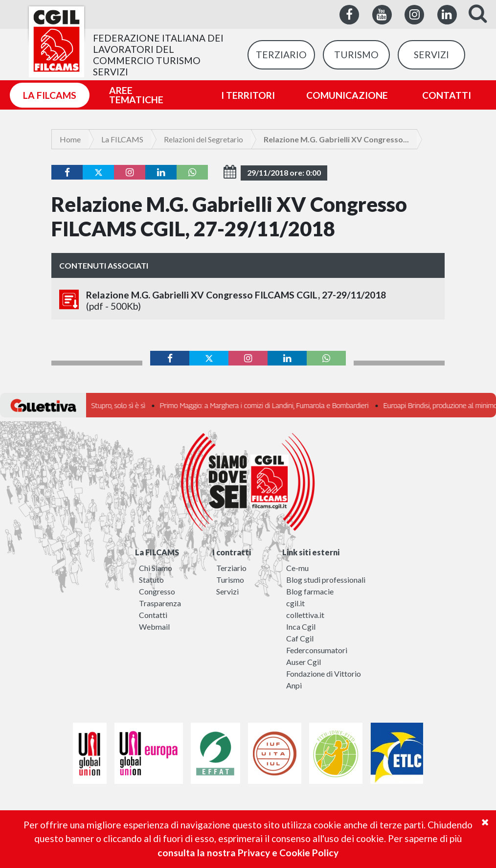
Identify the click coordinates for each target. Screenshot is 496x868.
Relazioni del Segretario (203, 139)
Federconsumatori (317, 650)
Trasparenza (160, 603)
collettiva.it (305, 615)
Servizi (227, 591)
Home (70, 139)
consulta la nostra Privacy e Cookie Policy (248, 853)
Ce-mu (297, 568)
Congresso (157, 591)
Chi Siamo (156, 568)
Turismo (230, 580)
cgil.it (295, 603)
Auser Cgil (304, 662)
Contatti (153, 615)
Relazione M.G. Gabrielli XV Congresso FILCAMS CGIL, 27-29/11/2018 (248, 301)
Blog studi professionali (326, 580)
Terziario (231, 568)
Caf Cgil (300, 638)
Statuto (151, 580)
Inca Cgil (301, 627)
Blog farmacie (310, 591)
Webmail (154, 627)
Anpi (294, 685)
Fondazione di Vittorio (324, 674)
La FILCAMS (122, 139)
